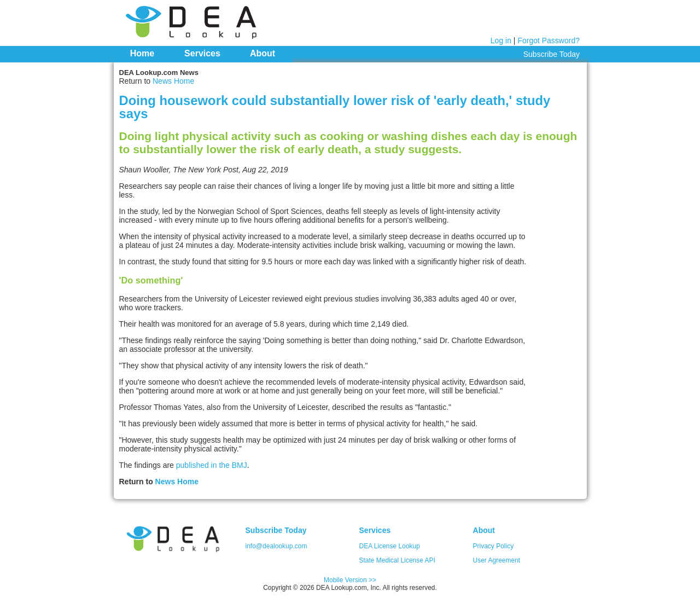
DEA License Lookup (390, 546)
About (262, 53)
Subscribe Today (552, 54)
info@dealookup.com (276, 546)
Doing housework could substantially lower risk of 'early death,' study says (335, 107)
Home (142, 53)
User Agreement (497, 560)
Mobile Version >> (350, 580)
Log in (501, 40)
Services (202, 53)
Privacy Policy (494, 546)
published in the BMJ (212, 465)
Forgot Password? (549, 40)
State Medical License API (397, 560)
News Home (173, 81)
